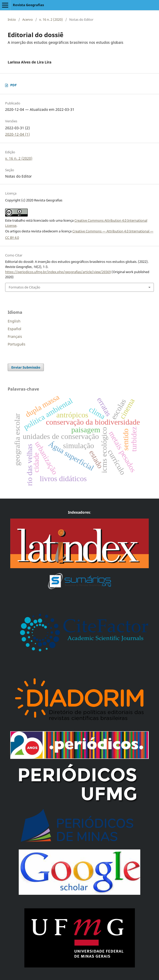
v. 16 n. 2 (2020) (51, 19)
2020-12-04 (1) (17, 134)
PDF (13, 85)
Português (17, 344)
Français (15, 336)
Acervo (28, 19)
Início (12, 19)
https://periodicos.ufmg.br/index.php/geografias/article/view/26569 (58, 272)
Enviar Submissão (26, 367)
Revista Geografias (28, 5)
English (14, 321)
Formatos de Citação (24, 287)
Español (14, 329)
